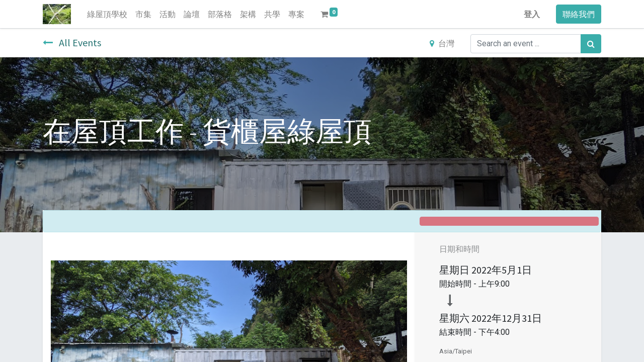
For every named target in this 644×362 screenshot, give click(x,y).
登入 (532, 14)
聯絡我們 (579, 14)
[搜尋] (591, 44)
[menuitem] (107, 14)
